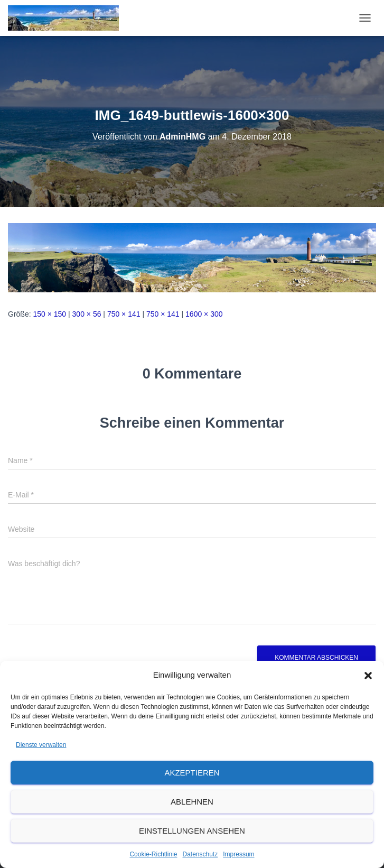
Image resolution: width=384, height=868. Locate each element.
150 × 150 (49, 314)
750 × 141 (124, 314)
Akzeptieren (192, 773)
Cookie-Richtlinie (153, 854)
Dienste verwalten (41, 745)
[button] (368, 676)
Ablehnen (192, 802)
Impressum (238, 854)
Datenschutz (200, 854)
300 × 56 (87, 314)
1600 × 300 (204, 314)
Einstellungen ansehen (192, 831)
